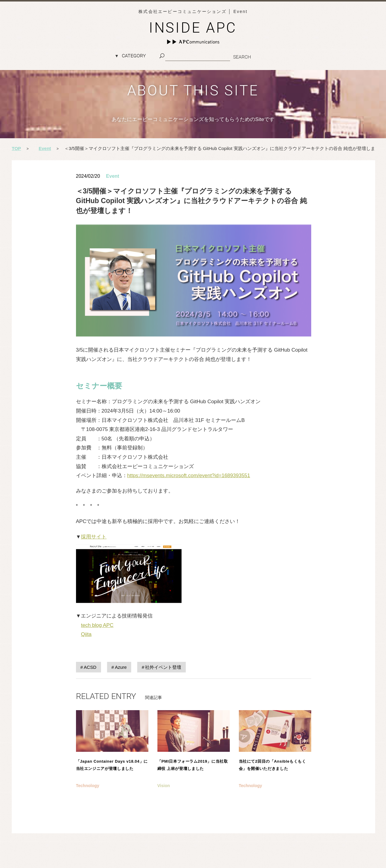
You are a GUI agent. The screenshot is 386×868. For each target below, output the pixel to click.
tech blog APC (97, 625)
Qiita (86, 634)
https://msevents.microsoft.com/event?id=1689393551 (189, 475)
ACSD (90, 667)
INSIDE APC (193, 28)
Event (113, 176)
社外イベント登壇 (163, 667)
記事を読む (112, 760)
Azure (121, 667)
